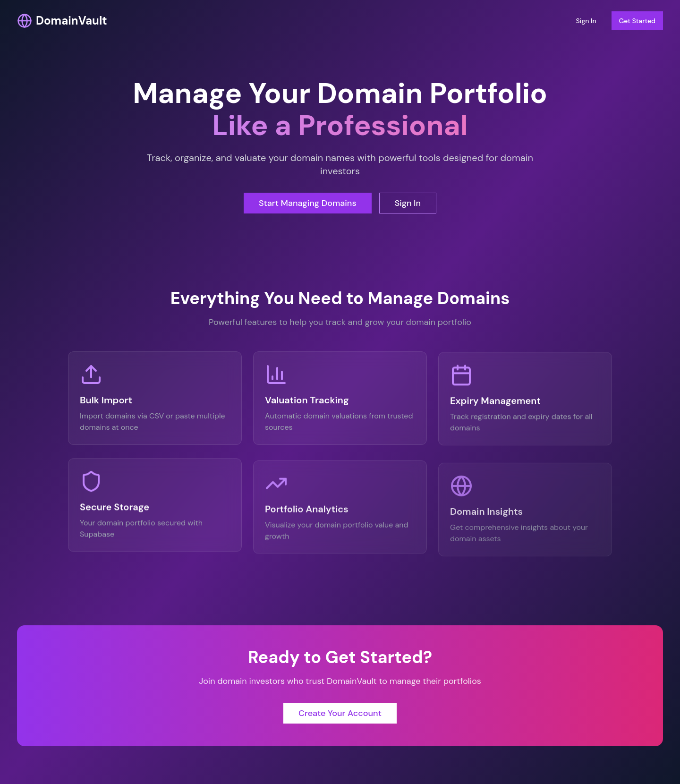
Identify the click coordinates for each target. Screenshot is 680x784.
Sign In (586, 21)
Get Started (637, 21)
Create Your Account (340, 718)
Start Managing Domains (308, 203)
